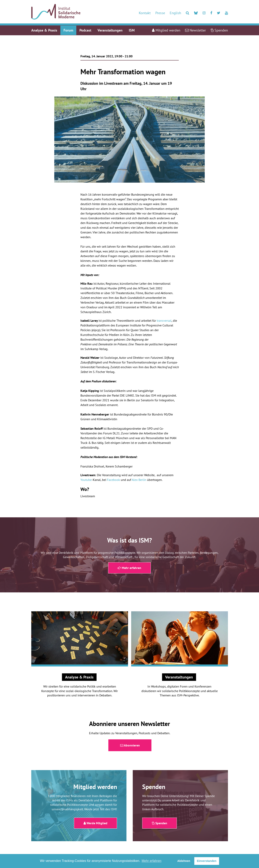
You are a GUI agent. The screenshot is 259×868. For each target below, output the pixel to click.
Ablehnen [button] (184, 861)
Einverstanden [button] (207, 861)
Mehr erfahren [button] (152, 861)
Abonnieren (130, 745)
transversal (164, 321)
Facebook (113, 480)
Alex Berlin (139, 480)
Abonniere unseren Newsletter (129, 724)
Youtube (86, 480)
